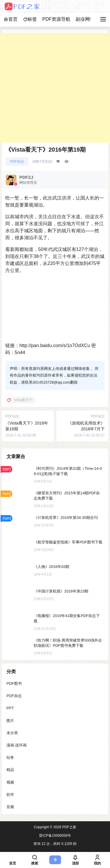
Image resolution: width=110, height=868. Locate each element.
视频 (10, 782)
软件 (10, 794)
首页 (11, 19)
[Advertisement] (55, 88)
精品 (10, 770)
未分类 (12, 733)
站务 (10, 757)
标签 (30, 19)
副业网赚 (85, 19)
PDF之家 (69, 827)
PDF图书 (14, 684)
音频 (10, 807)
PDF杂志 (17, 162)
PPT (10, 708)
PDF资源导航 (56, 19)
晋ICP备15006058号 (55, 836)
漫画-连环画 (17, 745)
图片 (10, 720)
